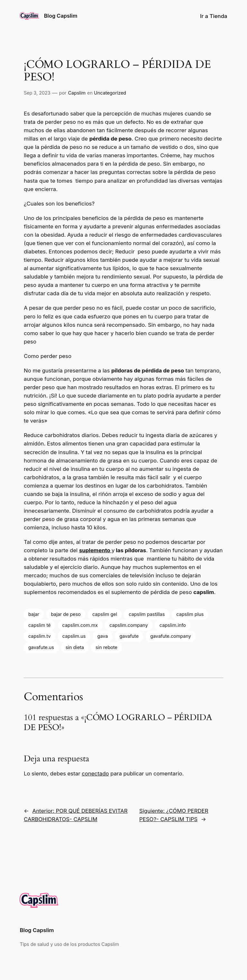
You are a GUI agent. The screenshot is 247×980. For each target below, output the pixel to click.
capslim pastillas (147, 614)
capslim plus (190, 614)
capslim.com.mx (80, 625)
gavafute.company (171, 636)
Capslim (77, 93)
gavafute (129, 636)
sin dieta (75, 647)
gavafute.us (41, 647)
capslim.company (128, 625)
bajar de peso (66, 614)
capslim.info (173, 625)
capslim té (39, 625)
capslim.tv (40, 636)
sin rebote (106, 647)
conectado (95, 774)
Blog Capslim (61, 16)
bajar (34, 614)
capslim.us (74, 636)
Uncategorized (110, 93)
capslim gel (105, 614)
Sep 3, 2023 (37, 93)
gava (103, 636)
